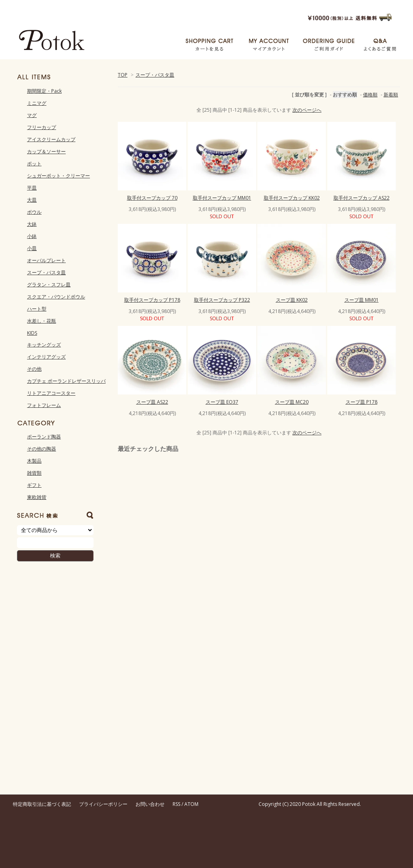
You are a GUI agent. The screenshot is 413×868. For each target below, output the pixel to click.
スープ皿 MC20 (292, 402)
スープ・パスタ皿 (155, 75)
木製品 (34, 461)
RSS (176, 804)
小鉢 (32, 236)
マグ (32, 115)
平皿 (32, 188)
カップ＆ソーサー (46, 151)
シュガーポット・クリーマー (58, 176)
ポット (34, 164)
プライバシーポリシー (103, 804)
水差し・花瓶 (42, 321)
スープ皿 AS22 (152, 402)
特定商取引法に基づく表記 (42, 804)
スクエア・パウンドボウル (56, 297)
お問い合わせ (150, 804)
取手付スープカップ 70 (152, 198)
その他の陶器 (42, 449)
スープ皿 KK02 (292, 300)
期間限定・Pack (44, 91)
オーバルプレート (46, 260)
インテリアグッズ (46, 357)
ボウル (34, 212)
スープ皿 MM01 (362, 300)
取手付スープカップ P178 (152, 300)
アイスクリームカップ (51, 139)
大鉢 (32, 224)
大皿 (32, 200)
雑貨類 (34, 473)
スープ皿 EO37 (222, 402)
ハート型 (37, 309)
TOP (123, 75)
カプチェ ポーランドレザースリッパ (66, 381)
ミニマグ (37, 103)
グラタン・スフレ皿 (49, 285)
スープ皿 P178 (362, 402)
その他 (34, 369)
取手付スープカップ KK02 (292, 198)
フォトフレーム (44, 405)
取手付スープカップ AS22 (362, 198)
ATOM (191, 804)
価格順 (370, 95)
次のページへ (307, 110)
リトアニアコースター (51, 393)
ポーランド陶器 (44, 437)
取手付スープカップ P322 (222, 300)
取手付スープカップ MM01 (222, 198)
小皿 (32, 248)
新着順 (391, 95)
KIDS (32, 333)
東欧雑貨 (37, 497)
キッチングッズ (44, 345)
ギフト (34, 485)
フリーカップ (42, 127)
